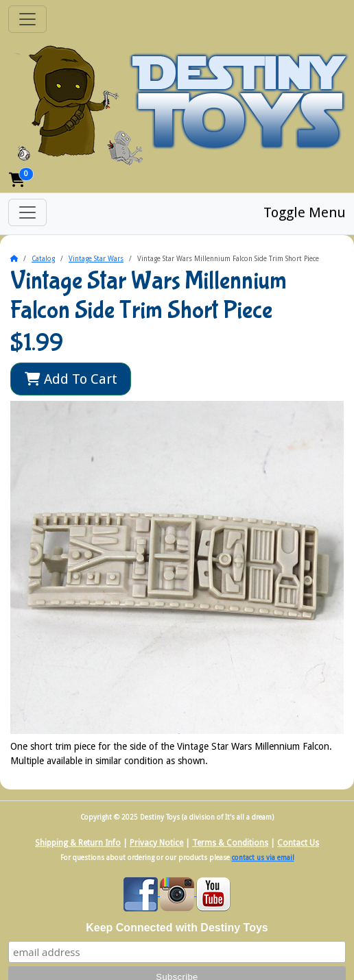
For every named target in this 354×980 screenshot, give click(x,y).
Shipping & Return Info (78, 843)
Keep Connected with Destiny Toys (177, 928)
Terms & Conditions (230, 843)
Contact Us (298, 843)
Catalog (43, 259)
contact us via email (263, 858)
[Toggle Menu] (27, 212)
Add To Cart (71, 379)
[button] (17, 180)
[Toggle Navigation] (27, 19)
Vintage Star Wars (96, 259)
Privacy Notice (156, 843)
